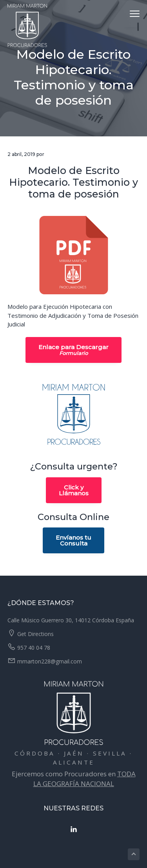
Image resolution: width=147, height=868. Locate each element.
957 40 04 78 (34, 648)
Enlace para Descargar (73, 350)
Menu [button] (131, 14)
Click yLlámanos (74, 490)
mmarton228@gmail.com (50, 661)
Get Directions (35, 634)
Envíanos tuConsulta (73, 540)
